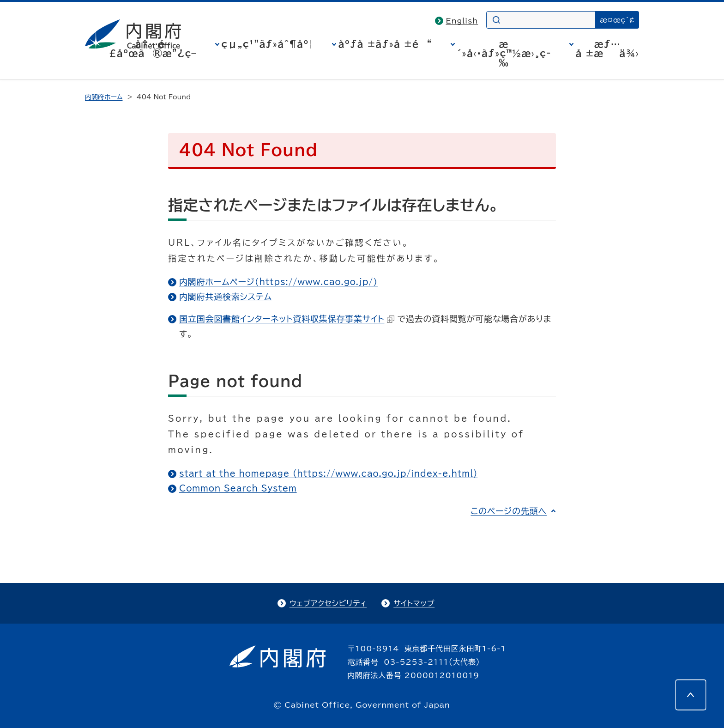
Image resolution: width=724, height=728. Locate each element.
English (462, 21)
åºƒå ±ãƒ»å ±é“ (385, 44)
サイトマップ (414, 603)
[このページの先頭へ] (691, 695)
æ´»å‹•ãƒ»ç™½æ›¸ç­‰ (504, 53)
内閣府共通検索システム (226, 297)
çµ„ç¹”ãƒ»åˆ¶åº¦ (268, 44)
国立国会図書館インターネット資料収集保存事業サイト (287, 319)
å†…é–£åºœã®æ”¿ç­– (153, 49)
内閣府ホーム (104, 97)
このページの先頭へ (509, 511)
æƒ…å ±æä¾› (607, 49)
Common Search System (238, 488)
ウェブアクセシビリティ (328, 603)
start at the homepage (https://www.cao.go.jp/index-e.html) (328, 473)
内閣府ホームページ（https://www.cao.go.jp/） (278, 282)
